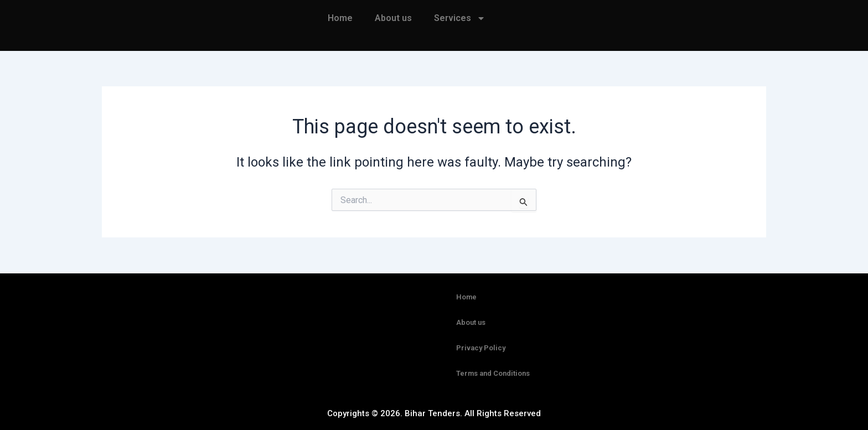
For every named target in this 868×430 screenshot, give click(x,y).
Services (460, 18)
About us (393, 18)
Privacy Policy (481, 348)
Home (340, 18)
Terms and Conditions (493, 373)
